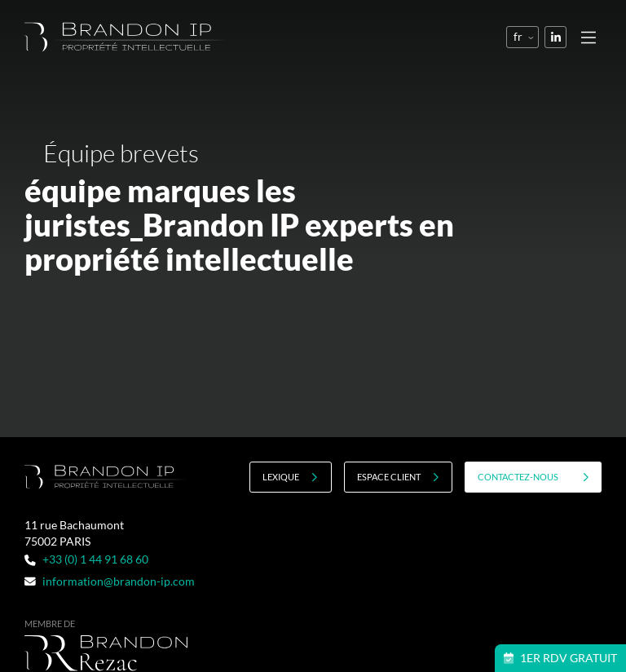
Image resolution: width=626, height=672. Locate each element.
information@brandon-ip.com (109, 581)
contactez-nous (533, 477)
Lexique (290, 477)
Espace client (398, 477)
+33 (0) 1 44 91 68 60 (86, 559)
